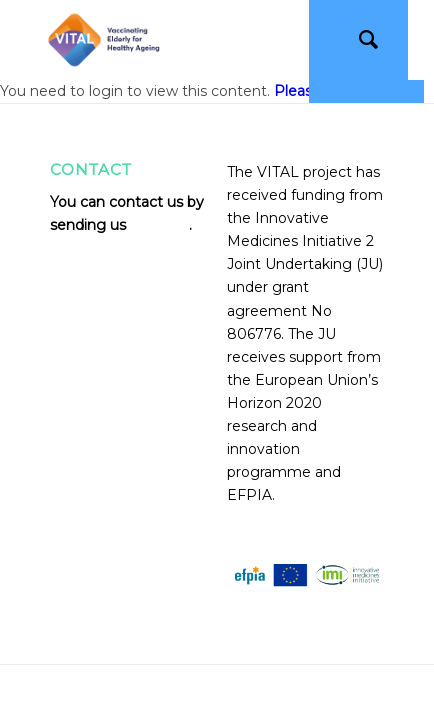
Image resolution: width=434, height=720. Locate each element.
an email (159, 225)
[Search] (358, 40)
